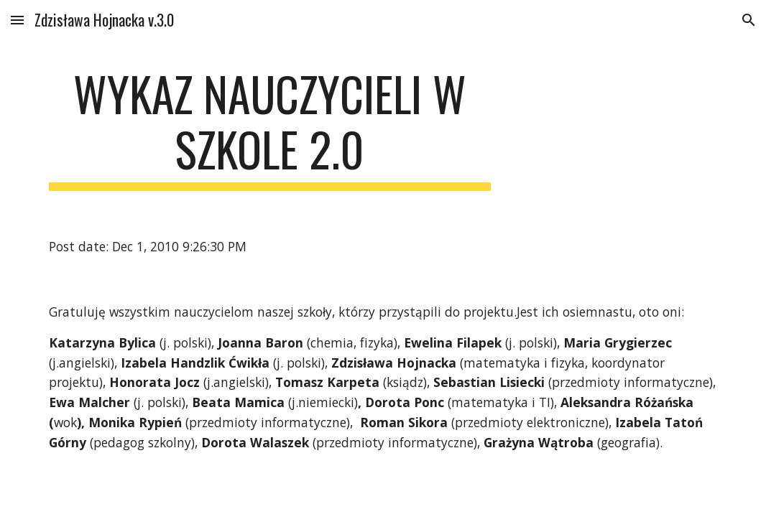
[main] (269, 129)
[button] (17, 20)
